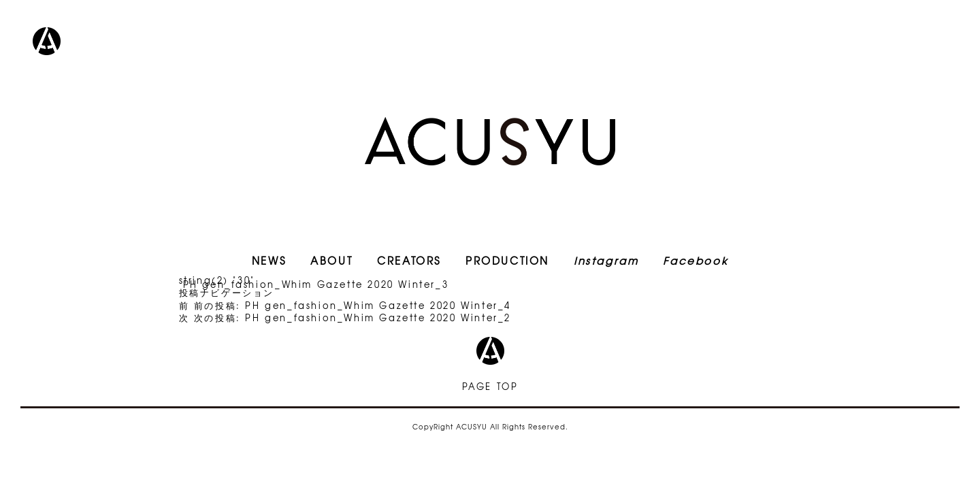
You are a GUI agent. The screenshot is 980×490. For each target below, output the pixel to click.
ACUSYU (490, 141)
